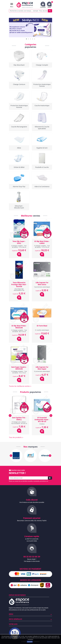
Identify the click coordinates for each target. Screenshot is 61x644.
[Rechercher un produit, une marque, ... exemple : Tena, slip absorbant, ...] (30, 11)
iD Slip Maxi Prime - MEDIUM (19, 327)
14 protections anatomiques (42, 287)
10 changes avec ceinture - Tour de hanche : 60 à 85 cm (19, 423)
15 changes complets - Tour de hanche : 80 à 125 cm (19, 331)
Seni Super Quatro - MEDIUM (19, 368)
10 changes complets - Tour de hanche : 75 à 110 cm (19, 372)
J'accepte (30, 642)
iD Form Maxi (42, 326)
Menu (11, 614)
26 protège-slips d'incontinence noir (19, 290)
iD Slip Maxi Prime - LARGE (42, 242)
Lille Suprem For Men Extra (42, 284)
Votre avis (13, 624)
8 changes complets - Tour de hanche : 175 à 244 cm (19, 246)
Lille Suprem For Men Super (42, 368)
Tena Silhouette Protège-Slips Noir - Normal (19, 285)
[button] (26, 39)
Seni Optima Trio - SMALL (19, 419)
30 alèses (42, 424)
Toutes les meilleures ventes (20, 386)
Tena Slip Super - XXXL (19, 242)
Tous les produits (16, 438)
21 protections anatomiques (42, 371)
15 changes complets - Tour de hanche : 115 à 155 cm (42, 246)
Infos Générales (16, 619)
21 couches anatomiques (42, 330)
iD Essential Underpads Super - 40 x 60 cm (42, 420)
